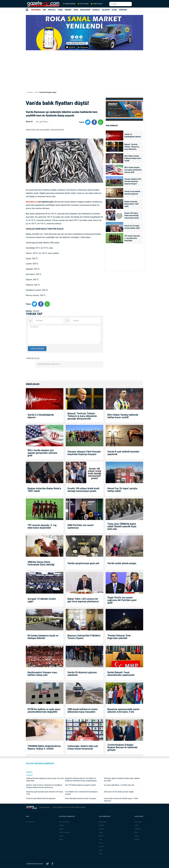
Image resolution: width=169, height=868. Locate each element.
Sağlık (61, 829)
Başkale (102, 825)
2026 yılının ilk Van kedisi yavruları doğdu (119, 792)
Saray (101, 850)
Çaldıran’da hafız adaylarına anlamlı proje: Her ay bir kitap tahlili (45, 779)
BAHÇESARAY (85, 10)
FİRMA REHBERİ (69, 4)
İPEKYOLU (52, 10)
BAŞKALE (96, 10)
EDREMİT (68, 10)
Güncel (61, 836)
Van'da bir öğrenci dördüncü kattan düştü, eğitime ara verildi (122, 779)
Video (136, 825)
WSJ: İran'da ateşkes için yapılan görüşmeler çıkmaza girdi (133, 170)
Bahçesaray (103, 822)
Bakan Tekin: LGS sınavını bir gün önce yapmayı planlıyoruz (83, 600)
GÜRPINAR (123, 10)
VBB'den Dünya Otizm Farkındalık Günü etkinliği (41, 563)
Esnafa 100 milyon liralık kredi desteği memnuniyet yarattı (132, 215)
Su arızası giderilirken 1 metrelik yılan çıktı (119, 785)
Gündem (29, 772)
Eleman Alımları (64, 822)
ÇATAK (114, 10)
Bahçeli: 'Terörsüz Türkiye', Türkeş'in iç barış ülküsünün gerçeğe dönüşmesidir (133, 147)
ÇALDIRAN (106, 10)
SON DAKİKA (36, 10)
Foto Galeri (138, 822)
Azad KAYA (68, 807)
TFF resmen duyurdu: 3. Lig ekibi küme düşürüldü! (132, 238)
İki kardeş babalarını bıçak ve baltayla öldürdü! (43, 637)
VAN (44, 10)
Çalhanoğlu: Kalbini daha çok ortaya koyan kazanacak (83, 747)
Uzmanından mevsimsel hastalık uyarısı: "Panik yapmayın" (121, 800)
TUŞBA (60, 10)
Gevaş (101, 843)
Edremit (101, 836)
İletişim (137, 839)
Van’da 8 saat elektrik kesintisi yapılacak (132, 193)
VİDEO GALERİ (96, 4)
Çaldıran (102, 829)
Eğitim (61, 839)
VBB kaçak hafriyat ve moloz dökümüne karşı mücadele (83, 711)
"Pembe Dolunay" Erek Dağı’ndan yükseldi (119, 637)
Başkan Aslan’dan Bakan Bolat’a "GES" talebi (132, 204)
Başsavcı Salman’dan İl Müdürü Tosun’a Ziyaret (84, 637)
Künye (136, 836)
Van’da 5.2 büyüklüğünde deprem (133, 135)
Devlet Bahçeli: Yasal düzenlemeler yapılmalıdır (121, 674)
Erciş (100, 839)
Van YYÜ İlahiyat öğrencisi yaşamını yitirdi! (81, 785)
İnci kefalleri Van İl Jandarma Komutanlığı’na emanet (81, 793)
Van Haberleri (30, 822)
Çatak (101, 832)
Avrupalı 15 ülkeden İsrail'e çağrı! (42, 600)
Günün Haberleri (64, 832)
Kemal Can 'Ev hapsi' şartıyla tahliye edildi (132, 227)
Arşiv (136, 832)
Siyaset (61, 825)
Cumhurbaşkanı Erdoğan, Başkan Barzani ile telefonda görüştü (122, 747)
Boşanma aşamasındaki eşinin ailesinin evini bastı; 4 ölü (123, 711)
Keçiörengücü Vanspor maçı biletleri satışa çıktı (42, 674)
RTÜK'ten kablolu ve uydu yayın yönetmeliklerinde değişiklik (44, 711)
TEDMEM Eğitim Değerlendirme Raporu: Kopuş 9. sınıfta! (44, 747)
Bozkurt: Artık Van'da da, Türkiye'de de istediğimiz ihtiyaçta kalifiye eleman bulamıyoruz (44, 786)
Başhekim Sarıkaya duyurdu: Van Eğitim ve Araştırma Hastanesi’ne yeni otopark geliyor (81, 779)
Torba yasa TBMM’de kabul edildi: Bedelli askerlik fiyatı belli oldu (122, 526)
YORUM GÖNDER (37, 349)
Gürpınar (102, 847)
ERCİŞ (76, 10)
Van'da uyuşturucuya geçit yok (83, 563)
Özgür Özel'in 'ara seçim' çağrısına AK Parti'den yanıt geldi (122, 600)
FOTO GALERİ (83, 4)
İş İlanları (137, 829)
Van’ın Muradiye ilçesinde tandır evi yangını (81, 798)
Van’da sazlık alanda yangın (122, 563)
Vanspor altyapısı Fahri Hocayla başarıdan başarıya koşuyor (133, 181)
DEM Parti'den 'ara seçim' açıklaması (81, 526)
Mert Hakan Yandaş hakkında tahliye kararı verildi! (133, 158)
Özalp (101, 854)
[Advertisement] (14, 42)
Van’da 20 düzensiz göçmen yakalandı (82, 674)
